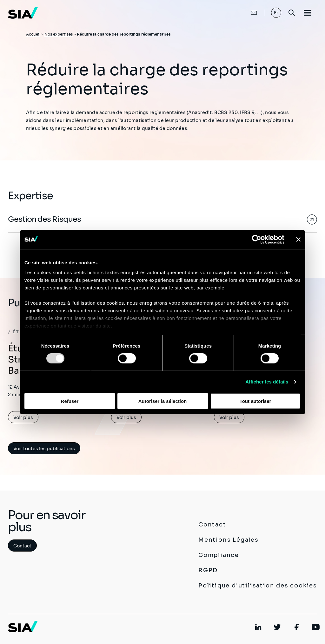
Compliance (219, 555)
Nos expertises (59, 34)
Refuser (70, 401)
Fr (276, 13)
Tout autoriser (255, 401)
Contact (22, 546)
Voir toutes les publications (44, 449)
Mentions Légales (229, 540)
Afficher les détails (267, 382)
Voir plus (23, 417)
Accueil (33, 34)
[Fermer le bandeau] (298, 239)
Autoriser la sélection (163, 401)
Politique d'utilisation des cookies (258, 586)
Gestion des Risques (44, 219)
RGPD (208, 570)
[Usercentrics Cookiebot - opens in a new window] (257, 239)
